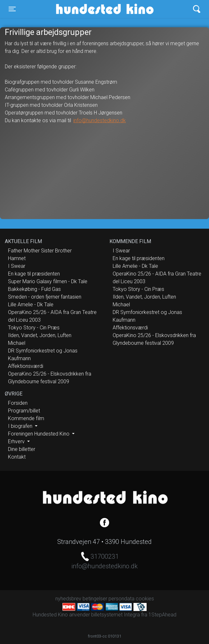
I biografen (21, 426)
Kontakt (17, 457)
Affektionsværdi (26, 366)
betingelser (95, 599)
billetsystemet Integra (116, 615)
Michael (17, 343)
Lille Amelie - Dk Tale (31, 305)
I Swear (17, 266)
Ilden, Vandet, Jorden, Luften (40, 335)
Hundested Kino (80, 9)
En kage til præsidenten (34, 274)
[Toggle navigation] (12, 9)
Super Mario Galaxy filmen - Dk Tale (48, 281)
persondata (121, 599)
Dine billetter (22, 449)
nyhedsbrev (68, 599)
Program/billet (24, 411)
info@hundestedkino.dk (100, 120)
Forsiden (18, 403)
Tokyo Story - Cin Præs (34, 328)
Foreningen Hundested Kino (39, 434)
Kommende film (26, 418)
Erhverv (17, 441)
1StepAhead (162, 615)
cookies (145, 599)
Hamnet (17, 258)
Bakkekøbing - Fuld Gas (34, 289)
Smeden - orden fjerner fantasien (45, 297)
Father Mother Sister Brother (40, 251)
